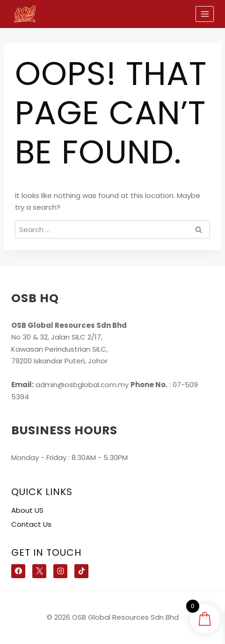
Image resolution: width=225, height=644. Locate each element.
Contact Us (31, 524)
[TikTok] (81, 571)
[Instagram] (60, 571)
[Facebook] (18, 571)
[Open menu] (205, 14)
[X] (39, 571)
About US (27, 510)
